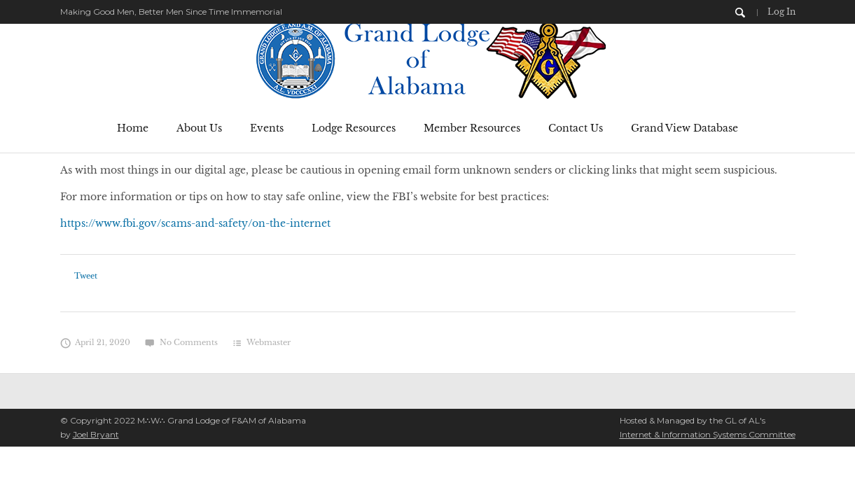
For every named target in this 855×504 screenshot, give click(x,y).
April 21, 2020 (96, 342)
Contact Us (576, 128)
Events (267, 128)
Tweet (86, 276)
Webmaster (269, 342)
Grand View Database (684, 128)
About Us (199, 128)
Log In (781, 12)
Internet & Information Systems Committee (708, 434)
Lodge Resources (354, 128)
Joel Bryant (96, 434)
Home (133, 128)
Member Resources (472, 128)
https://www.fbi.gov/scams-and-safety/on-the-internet (195, 223)
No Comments (181, 342)
